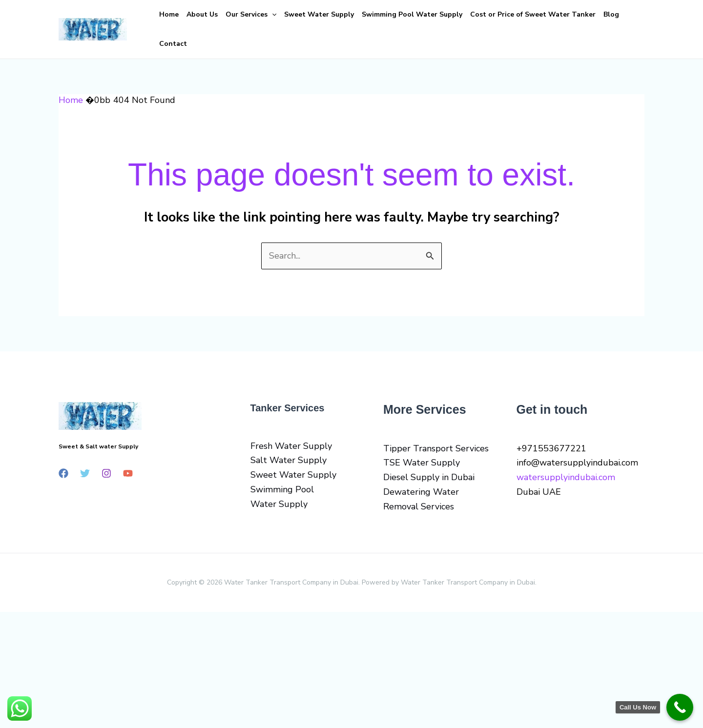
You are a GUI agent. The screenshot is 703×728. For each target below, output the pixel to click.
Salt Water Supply (289, 460)
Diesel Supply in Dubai (429, 477)
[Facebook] (63, 473)
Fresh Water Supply (291, 446)
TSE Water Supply (422, 463)
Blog (611, 14)
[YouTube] (128, 473)
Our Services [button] (251, 15)
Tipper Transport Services (436, 448)
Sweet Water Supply (319, 14)
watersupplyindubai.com (566, 477)
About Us (202, 14)
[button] (272, 15)
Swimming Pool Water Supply (412, 14)
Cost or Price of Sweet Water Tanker (533, 14)
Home (169, 14)
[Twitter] (85, 473)
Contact (173, 44)
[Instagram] (106, 473)
